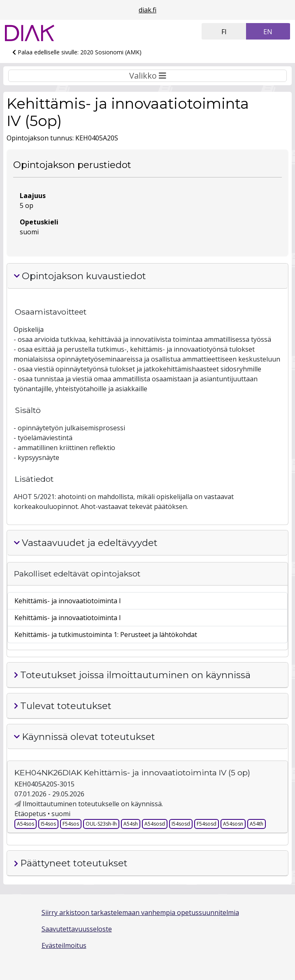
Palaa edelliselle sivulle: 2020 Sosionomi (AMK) (77, 52)
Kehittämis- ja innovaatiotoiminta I (68, 601)
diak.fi (147, 10)
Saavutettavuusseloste (77, 929)
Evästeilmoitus (64, 945)
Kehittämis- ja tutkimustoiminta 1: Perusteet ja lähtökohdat (106, 635)
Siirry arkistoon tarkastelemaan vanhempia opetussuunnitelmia (140, 912)
